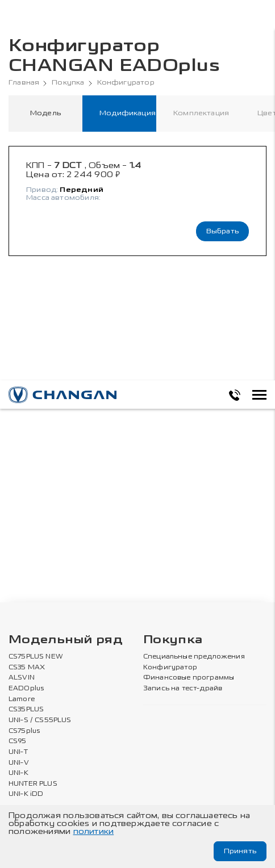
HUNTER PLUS (33, 784)
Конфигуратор (126, 83)
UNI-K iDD (26, 794)
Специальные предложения (194, 657)
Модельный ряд (66, 640)
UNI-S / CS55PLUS (40, 720)
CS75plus (24, 731)
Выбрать (222, 231)
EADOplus (26, 689)
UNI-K (18, 773)
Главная (24, 83)
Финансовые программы (189, 678)
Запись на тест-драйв (183, 689)
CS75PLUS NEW (36, 657)
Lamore (22, 699)
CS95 (18, 741)
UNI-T (18, 752)
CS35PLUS (26, 710)
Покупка (68, 83)
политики (94, 831)
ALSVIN (22, 678)
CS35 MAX (27, 668)
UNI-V (19, 763)
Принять (240, 851)
